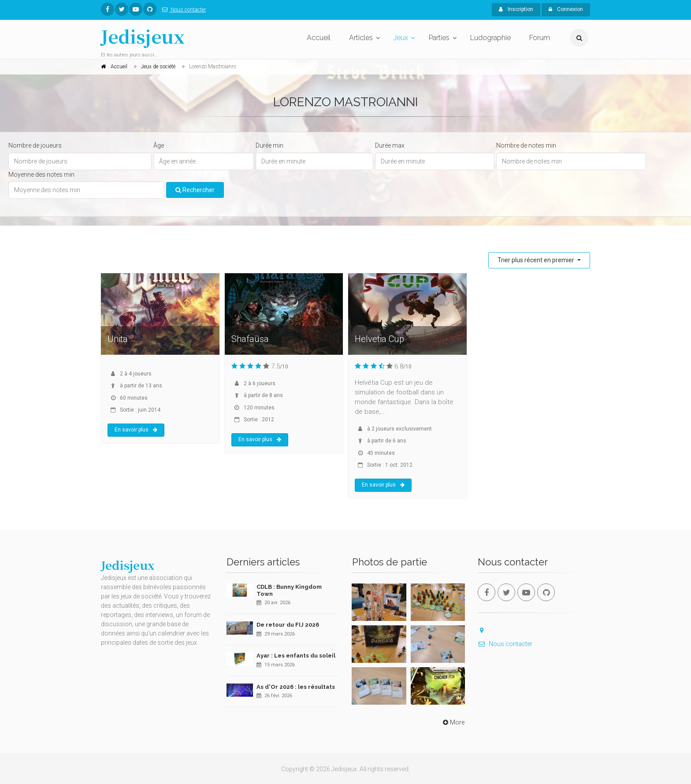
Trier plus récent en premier (537, 260)
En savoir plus (136, 430)
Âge (159, 145)
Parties (439, 38)
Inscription (516, 9)
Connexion (566, 9)
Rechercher (195, 190)
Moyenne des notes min (41, 175)
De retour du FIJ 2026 (288, 625)
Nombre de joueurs (35, 145)
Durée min (269, 145)
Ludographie (490, 38)
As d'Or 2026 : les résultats (296, 687)
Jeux (401, 38)
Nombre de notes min (526, 145)
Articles (361, 38)
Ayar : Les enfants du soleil (296, 656)
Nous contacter (182, 10)
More (453, 722)
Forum (540, 38)
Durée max (390, 145)
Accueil (319, 38)
